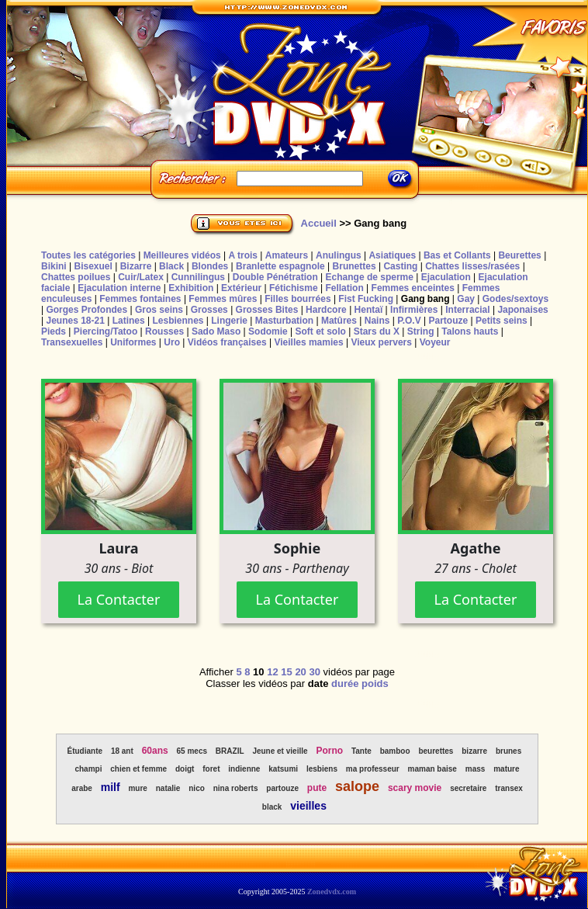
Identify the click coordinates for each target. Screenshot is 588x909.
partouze (282, 788)
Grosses (209, 310)
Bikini (54, 266)
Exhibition (191, 288)
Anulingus (339, 255)
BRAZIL (230, 751)
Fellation (344, 288)
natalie (168, 788)
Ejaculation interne (119, 288)
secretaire (468, 788)
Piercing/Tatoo (105, 331)
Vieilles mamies (308, 342)
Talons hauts (470, 331)
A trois (243, 255)
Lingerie (229, 321)
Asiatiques (392, 255)
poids (375, 683)
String (421, 331)
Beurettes (519, 255)
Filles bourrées (297, 299)
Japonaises (522, 310)
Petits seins (502, 321)
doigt (185, 769)
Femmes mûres (223, 299)
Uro (172, 342)
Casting (400, 266)
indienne (244, 769)
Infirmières (414, 310)
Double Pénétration (275, 277)
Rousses (164, 331)
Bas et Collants (457, 255)
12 (272, 672)
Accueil (319, 223)
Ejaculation (446, 277)
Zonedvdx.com (332, 892)
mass (476, 769)
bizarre (474, 751)
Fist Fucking (366, 299)
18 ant (122, 751)
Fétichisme (294, 288)
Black (171, 266)
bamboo (395, 751)
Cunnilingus (198, 277)
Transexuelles (72, 342)
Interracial (467, 310)
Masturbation (284, 321)
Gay (466, 299)
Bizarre (136, 266)
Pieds (54, 331)
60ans (155, 751)
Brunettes (355, 266)
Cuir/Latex (141, 277)
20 (300, 672)
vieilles (308, 806)
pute (317, 788)
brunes (508, 751)
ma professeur (373, 769)
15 (286, 672)
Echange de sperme (370, 277)
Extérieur (241, 288)
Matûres (339, 321)
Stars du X (377, 331)
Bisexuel (93, 266)
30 (314, 672)
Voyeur (435, 342)
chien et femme (138, 769)
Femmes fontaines (140, 299)
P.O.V (409, 321)
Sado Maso (216, 331)
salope (357, 786)
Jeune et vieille (280, 751)
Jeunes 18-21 (75, 321)
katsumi (283, 769)
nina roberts (236, 788)
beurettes (436, 751)
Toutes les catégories (88, 255)
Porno (329, 751)
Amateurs (287, 255)
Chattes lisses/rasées (472, 266)
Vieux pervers (381, 342)
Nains (377, 321)
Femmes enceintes (413, 288)
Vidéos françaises (227, 342)
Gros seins (159, 310)
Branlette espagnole (280, 266)
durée (345, 683)
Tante (361, 751)
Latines (129, 321)
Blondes (210, 266)
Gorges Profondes (86, 310)
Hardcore (326, 310)
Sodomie (268, 331)
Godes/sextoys (515, 299)
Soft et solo (321, 331)
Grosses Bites (267, 310)
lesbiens (322, 769)
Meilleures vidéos (182, 255)
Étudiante (85, 751)
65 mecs (192, 751)
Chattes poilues (76, 277)
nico (197, 788)
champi (88, 769)
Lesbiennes (178, 321)
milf (111, 787)
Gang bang (425, 299)
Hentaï (369, 310)
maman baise (432, 769)
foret (211, 769)
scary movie (415, 788)
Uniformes (133, 342)
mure (137, 788)
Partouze (448, 321)
